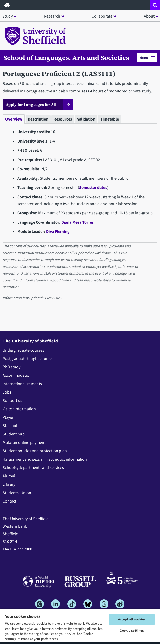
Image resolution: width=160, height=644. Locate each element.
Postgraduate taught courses (28, 359)
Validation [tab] (86, 119)
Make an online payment (24, 443)
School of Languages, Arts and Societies (66, 58)
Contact (9, 501)
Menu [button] (147, 58)
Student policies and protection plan (35, 451)
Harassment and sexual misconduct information (45, 459)
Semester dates (93, 188)
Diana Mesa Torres (78, 222)
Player (8, 417)
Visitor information (19, 409)
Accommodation (17, 375)
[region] (80, 626)
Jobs (7, 392)
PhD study (12, 367)
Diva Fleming (58, 232)
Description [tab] (38, 119)
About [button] (149, 16)
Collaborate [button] (102, 16)
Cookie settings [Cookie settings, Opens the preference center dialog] (132, 631)
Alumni (9, 476)
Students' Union (17, 493)
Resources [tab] (63, 119)
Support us (12, 401)
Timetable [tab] (110, 119)
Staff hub (11, 426)
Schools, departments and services (33, 468)
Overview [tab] (14, 119)
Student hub (14, 434)
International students (22, 384)
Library (9, 484)
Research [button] (52, 16)
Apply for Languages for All (31, 105)
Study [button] (7, 16)
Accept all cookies (132, 619)
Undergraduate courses (23, 350)
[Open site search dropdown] (155, 5)
